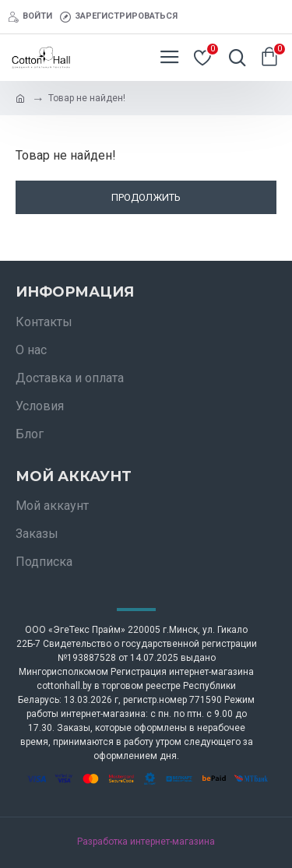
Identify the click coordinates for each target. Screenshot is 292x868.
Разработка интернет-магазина (146, 842)
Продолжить (146, 197)
